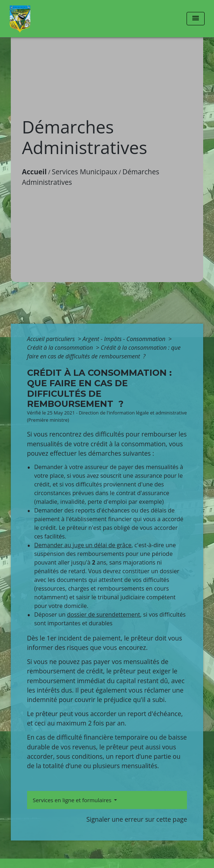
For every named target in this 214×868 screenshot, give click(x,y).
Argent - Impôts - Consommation (125, 339)
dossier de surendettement (104, 614)
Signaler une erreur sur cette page (137, 819)
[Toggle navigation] (196, 19)
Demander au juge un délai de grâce (83, 545)
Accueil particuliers (52, 339)
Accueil (34, 172)
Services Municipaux (84, 172)
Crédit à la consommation (61, 348)
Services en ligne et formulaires (73, 800)
